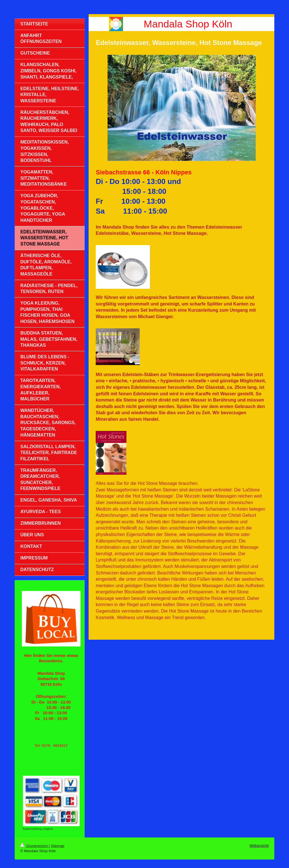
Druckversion (35, 846)
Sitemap (58, 846)
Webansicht (259, 846)
